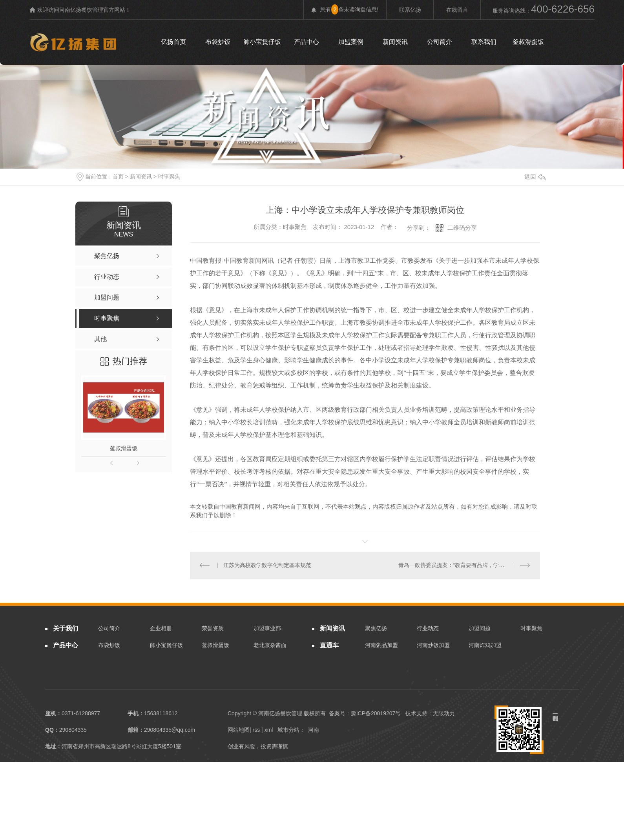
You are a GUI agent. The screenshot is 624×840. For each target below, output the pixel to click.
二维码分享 (462, 228)
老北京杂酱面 (270, 645)
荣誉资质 (213, 629)
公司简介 (440, 42)
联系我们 (484, 42)
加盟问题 (480, 629)
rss (256, 730)
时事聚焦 (169, 176)
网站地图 (239, 730)
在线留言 (457, 10)
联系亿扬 (410, 10)
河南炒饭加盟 (433, 645)
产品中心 (307, 42)
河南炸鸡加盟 (485, 645)
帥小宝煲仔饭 (262, 42)
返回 (535, 177)
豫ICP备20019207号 (376, 714)
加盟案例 (351, 42)
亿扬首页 (173, 42)
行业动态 (428, 629)
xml (269, 730)
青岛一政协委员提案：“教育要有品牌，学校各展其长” (463, 565)
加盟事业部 (267, 629)
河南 (314, 730)
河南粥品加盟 (381, 645)
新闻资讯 (395, 42)
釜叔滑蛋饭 (528, 42)
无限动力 (444, 714)
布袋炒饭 (218, 42)
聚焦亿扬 (376, 629)
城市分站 (288, 730)
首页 (118, 176)
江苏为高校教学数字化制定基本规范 (267, 565)
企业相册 (161, 629)
